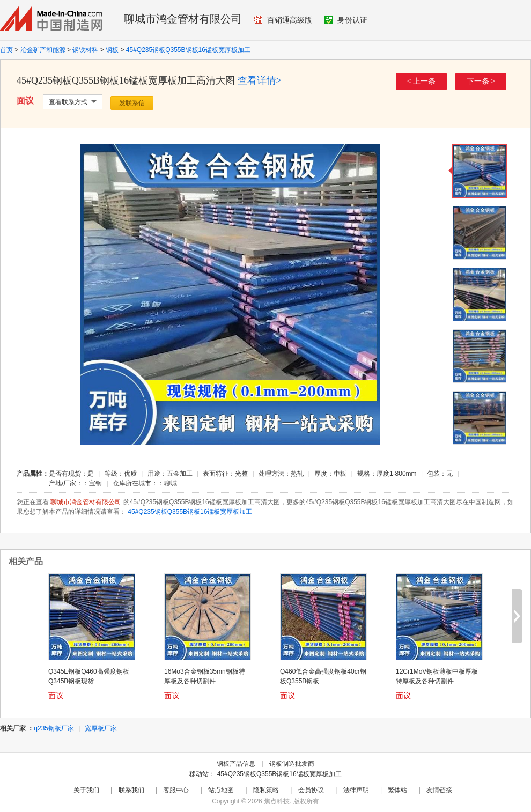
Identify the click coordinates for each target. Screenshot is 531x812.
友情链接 (439, 790)
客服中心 (176, 790)
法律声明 (356, 790)
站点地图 (221, 790)
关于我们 (86, 790)
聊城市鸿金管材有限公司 (183, 19)
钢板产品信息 (236, 764)
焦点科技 (277, 801)
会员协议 (311, 790)
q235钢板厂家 (54, 728)
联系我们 (131, 790)
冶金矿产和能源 (43, 50)
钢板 (112, 50)
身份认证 (346, 20)
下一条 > (481, 81)
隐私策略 (266, 790)
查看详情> (260, 80)
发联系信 (132, 103)
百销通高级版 (283, 20)
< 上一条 (421, 81)
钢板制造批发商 (292, 764)
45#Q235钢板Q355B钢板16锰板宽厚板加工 (188, 50)
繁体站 (397, 790)
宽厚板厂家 (101, 728)
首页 (6, 50)
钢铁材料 (85, 50)
